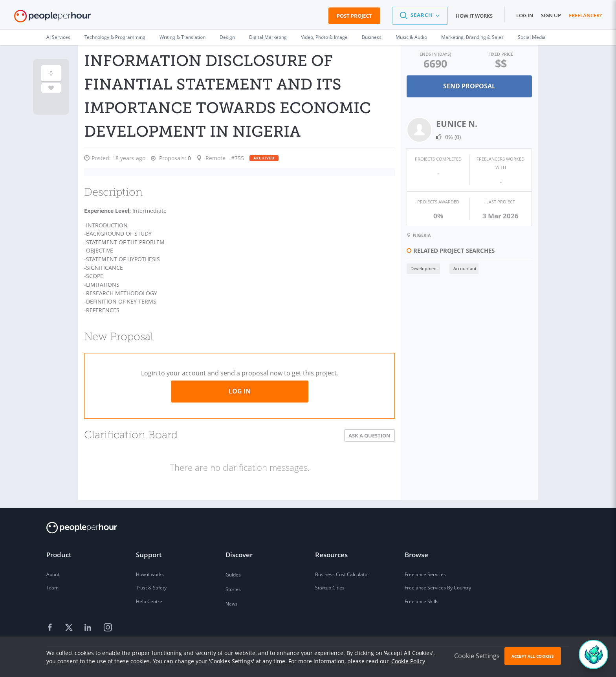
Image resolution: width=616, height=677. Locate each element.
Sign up (551, 15)
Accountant (464, 268)
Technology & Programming (115, 37)
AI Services (58, 37)
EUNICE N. (456, 124)
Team (52, 585)
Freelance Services (425, 571)
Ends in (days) (434, 54)
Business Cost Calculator (342, 571)
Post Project (354, 16)
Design (227, 37)
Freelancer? (585, 15)
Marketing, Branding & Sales (472, 37)
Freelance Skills (422, 599)
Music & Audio (411, 37)
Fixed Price (500, 54)
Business (372, 37)
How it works (474, 16)
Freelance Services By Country (438, 585)
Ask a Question (369, 432)
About (53, 571)
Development (423, 268)
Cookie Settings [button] (477, 656)
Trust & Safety (151, 585)
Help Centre (149, 599)
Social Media (532, 37)
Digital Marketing (268, 37)
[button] (420, 16)
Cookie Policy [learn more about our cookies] (408, 661)
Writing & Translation (182, 37)
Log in (525, 15)
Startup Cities (330, 585)
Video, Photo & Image (324, 37)
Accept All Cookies (533, 656)
